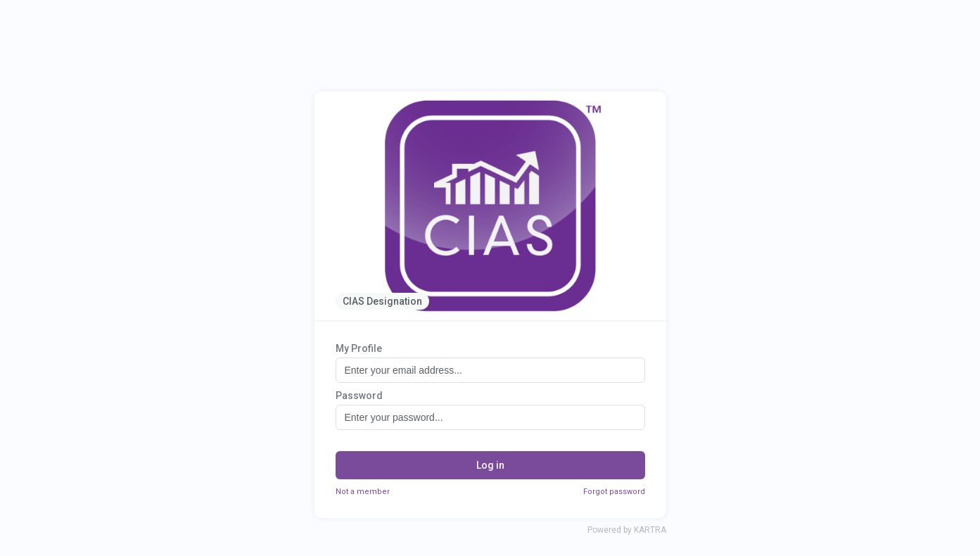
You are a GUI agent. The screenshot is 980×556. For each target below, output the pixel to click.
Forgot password (614, 492)
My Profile (359, 348)
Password (359, 396)
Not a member (363, 492)
